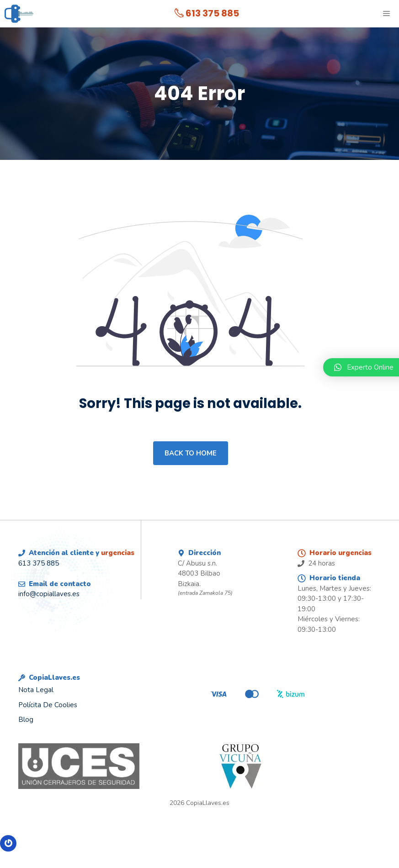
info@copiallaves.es (49, 594)
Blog (26, 720)
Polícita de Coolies (48, 705)
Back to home (191, 453)
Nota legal (36, 690)
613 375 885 (207, 13)
